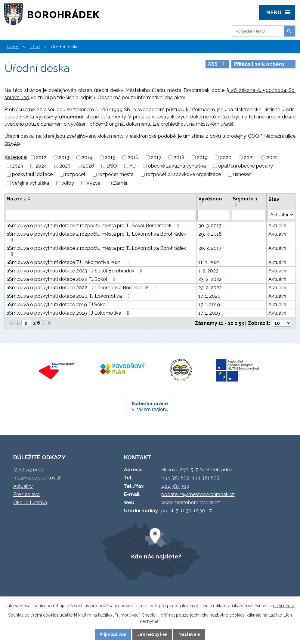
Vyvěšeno (210, 199)
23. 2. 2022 (210, 279)
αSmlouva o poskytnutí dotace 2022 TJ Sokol (62, 279)
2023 (18, 166)
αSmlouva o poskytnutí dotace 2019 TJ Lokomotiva (69, 313)
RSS (217, 64)
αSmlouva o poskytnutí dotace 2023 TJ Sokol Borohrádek (75, 271)
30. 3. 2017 (210, 226)
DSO (112, 166)
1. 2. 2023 (208, 271)
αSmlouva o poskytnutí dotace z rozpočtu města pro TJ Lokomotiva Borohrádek (96, 237)
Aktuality (23, 486)
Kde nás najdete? (156, 556)
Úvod (13, 47)
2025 (65, 166)
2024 (41, 166)
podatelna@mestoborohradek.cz (198, 494)
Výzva (93, 183)
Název (16, 199)
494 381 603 (205, 478)
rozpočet (75, 175)
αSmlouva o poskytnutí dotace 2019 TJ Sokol (62, 305)
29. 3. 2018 (210, 234)
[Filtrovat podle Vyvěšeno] (214, 215)
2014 (87, 157)
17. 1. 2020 (209, 296)
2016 (133, 157)
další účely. (284, 606)
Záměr (120, 183)
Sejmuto (245, 199)
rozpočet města (116, 175)
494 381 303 (175, 486)
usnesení (243, 175)
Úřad (35, 47)
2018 (179, 157)
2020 (226, 157)
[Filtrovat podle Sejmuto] (249, 215)
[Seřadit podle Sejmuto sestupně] (236, 205)
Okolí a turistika (30, 503)
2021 (249, 157)
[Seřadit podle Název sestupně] (29, 199)
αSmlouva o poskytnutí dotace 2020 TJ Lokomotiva (69, 296)
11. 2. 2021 (209, 262)
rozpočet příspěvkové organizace (183, 175)
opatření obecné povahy (246, 166)
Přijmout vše (113, 634)
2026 (88, 166)
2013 (64, 157)
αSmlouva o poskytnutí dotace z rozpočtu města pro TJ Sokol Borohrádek (94, 226)
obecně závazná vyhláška (177, 166)
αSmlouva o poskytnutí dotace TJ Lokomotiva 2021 (69, 262)
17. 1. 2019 (209, 305)
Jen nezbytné (152, 634)
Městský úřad (28, 470)
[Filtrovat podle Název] (101, 215)
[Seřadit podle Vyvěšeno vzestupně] (202, 203)
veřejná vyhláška (31, 183)
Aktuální (277, 226)
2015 (110, 157)
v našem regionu (150, 407)
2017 (156, 157)
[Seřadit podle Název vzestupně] (29, 197)
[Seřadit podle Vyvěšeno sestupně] (202, 205)
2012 (41, 157)
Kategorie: (16, 157)
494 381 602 (175, 478)
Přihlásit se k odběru (263, 64)
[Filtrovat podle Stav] (281, 215)
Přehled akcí (27, 494)
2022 (272, 157)
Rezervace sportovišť (37, 478)
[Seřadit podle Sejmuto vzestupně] (236, 203)
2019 (202, 157)
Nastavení (189, 634)
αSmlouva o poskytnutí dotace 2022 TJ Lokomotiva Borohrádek (82, 288)
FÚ (133, 166)
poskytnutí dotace (32, 175)
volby (68, 183)
